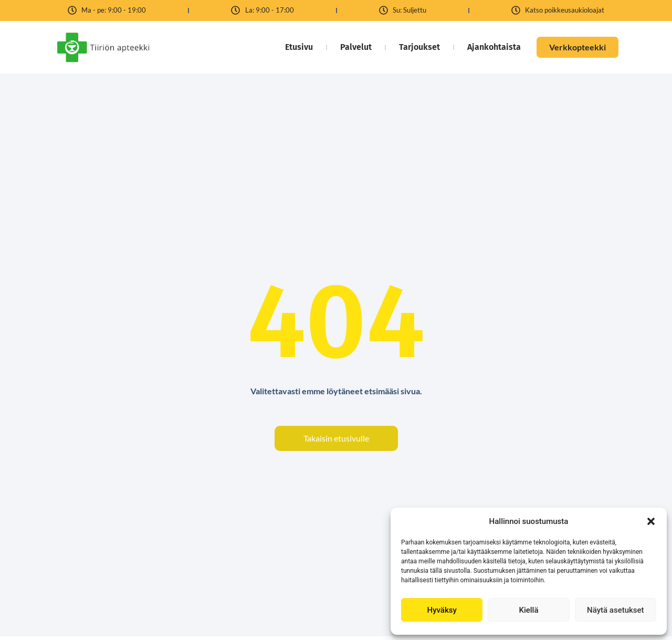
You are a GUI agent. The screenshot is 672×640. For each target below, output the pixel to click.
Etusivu (299, 47)
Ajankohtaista (494, 47)
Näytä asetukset (616, 610)
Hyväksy (442, 610)
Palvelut (356, 47)
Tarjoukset (419, 47)
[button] (651, 521)
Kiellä (528, 610)
